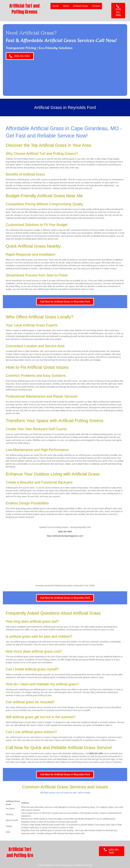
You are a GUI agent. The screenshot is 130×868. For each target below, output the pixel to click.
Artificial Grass (80, 6)
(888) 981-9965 (65, 532)
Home (55, 6)
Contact (96, 6)
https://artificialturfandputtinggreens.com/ (65, 536)
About (66, 6)
